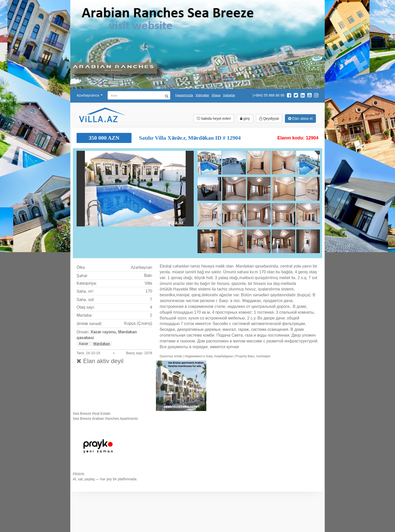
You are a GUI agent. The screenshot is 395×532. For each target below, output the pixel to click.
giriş (245, 119)
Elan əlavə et (300, 119)
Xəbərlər (229, 95)
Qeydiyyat (269, 119)
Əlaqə (216, 95)
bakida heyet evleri (214, 119)
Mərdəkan (102, 344)
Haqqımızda (184, 95)
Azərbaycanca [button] (90, 95)
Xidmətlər (202, 95)
